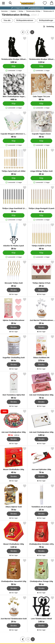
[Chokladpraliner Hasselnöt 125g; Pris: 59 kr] (14, 572)
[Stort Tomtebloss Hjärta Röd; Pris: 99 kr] (14, 386)
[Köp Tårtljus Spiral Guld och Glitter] (14, 178)
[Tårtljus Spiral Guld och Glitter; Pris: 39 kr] (14, 162)
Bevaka (14, 290)
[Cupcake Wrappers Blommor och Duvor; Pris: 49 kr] (14, 125)
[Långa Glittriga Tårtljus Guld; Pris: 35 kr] (41, 162)
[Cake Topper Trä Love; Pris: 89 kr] (41, 87)
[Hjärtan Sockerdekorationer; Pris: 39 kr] (14, 311)
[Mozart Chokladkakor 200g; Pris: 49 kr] (14, 460)
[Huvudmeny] (3, 3)
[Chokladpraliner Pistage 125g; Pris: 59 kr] (41, 572)
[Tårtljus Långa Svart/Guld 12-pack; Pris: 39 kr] (14, 199)
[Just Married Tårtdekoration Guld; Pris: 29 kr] (14, 609)
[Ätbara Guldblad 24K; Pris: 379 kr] (41, 348)
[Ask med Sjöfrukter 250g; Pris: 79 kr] (41, 460)
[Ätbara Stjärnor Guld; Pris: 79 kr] (14, 498)
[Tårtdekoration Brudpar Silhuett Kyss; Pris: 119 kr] (41, 50)
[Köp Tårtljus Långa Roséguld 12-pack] (41, 215)
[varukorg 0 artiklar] (52, 3)
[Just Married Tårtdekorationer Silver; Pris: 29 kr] (41, 311)
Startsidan (4, 11)
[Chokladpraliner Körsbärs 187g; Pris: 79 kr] (41, 535)
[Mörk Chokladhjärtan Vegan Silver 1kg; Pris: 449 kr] (14, 87)
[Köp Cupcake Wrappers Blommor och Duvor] (14, 141)
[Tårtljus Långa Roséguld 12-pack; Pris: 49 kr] (41, 199)
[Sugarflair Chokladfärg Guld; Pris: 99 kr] (14, 348)
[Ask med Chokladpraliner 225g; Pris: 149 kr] (41, 423)
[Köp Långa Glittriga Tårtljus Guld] (41, 178)
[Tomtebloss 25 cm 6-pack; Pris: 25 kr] (41, 498)
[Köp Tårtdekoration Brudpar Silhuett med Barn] (14, 66)
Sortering (48, 27)
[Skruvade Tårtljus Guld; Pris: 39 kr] (14, 274)
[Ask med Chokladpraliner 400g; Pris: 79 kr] (41, 386)
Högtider (13, 11)
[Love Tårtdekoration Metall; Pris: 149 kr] (41, 609)
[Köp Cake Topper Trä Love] (41, 104)
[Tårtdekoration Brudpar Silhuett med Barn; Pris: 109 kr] (14, 50)
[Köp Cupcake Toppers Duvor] (41, 141)
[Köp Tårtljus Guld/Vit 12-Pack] (41, 253)
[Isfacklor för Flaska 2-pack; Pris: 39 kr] (14, 236)
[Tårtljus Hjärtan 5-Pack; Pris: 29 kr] (41, 274)
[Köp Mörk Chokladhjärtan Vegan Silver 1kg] (14, 104)
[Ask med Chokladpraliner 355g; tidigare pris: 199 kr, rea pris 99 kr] (14, 423)
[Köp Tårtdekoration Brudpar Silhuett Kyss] (41, 66)
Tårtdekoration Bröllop (33, 11)
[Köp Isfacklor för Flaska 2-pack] (14, 253)
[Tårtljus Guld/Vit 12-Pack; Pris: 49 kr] (41, 236)
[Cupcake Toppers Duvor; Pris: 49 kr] (41, 125)
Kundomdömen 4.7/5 (37, 8)
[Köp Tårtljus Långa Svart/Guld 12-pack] (14, 215)
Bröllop (21, 11)
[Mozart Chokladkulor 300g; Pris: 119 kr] (14, 535)
